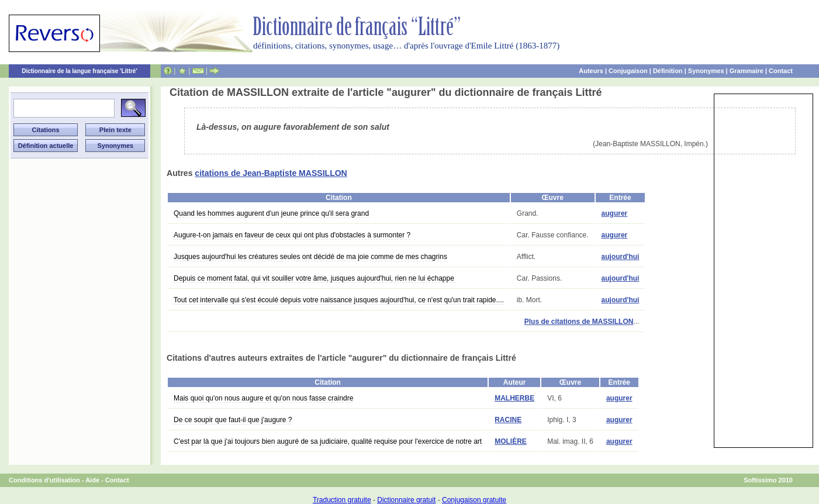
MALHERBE (514, 398)
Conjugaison (628, 71)
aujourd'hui (621, 257)
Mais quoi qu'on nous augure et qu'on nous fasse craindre (263, 398)
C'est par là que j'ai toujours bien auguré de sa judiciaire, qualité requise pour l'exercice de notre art (328, 441)
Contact (781, 71)
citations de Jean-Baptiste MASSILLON (271, 173)
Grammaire (747, 71)
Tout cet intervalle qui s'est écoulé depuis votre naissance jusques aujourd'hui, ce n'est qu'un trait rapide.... (339, 300)
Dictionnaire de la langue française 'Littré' (80, 71)
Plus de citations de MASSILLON (579, 322)
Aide (92, 480)
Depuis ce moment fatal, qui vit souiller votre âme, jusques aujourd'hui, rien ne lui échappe (314, 278)
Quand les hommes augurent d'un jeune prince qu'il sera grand (271, 213)
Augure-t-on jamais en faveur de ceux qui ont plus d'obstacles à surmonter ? (292, 235)
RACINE (508, 420)
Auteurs (591, 71)
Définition (668, 71)
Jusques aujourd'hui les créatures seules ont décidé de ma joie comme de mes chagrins (310, 257)
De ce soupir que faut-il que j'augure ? (233, 420)
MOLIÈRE (511, 441)
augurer (615, 213)
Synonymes (706, 71)
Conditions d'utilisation (44, 480)
